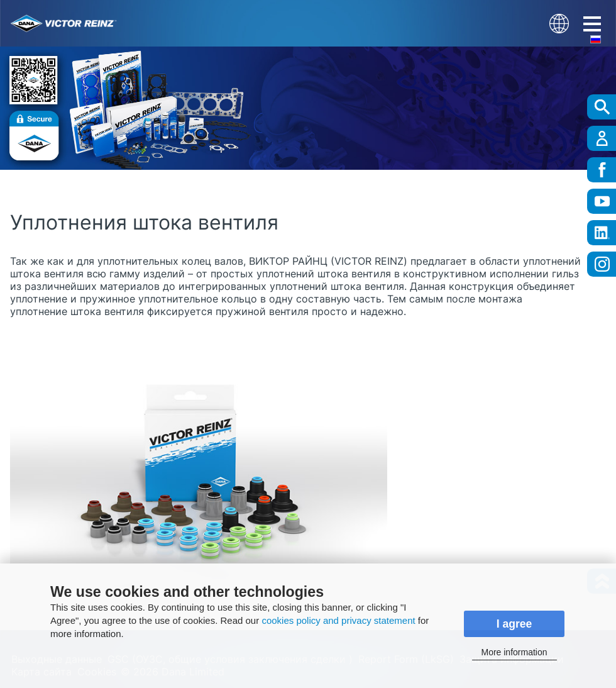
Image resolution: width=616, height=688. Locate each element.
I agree (514, 624)
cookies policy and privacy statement (338, 620)
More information (514, 652)
